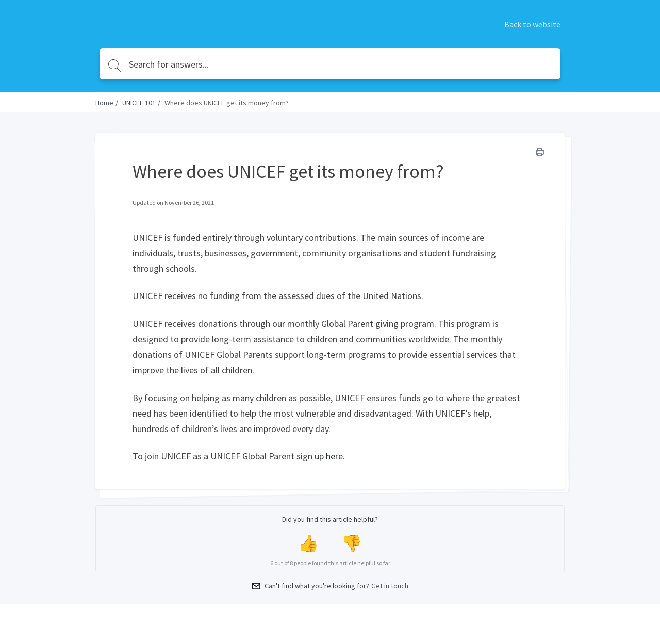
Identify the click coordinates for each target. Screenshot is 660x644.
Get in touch (390, 586)
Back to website (532, 24)
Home (104, 103)
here (334, 456)
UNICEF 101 (139, 103)
